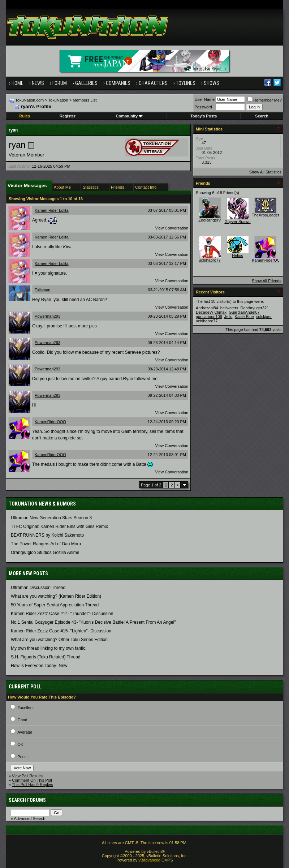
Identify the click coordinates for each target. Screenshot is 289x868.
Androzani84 (207, 308)
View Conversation (172, 228)
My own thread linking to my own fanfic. (49, 648)
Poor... (23, 757)
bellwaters (229, 308)
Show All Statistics (265, 172)
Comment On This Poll (32, 780)
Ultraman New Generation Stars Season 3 (51, 518)
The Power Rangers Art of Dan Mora (46, 544)
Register (68, 116)
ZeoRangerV (210, 220)
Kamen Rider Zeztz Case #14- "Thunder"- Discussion (62, 614)
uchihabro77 (210, 260)
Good (22, 720)
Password (203, 107)
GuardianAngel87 (244, 312)
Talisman (42, 290)
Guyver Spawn (237, 222)
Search (262, 116)
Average (25, 732)
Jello (228, 317)
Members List (85, 100)
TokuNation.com (29, 100)
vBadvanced (149, 860)
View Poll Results (27, 776)
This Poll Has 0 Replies (33, 785)
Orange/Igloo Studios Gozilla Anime (45, 553)
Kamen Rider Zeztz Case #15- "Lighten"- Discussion (61, 631)
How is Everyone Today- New (39, 666)
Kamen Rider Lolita (52, 210)
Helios (238, 255)
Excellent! (26, 708)
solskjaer (264, 317)
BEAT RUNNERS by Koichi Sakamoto (47, 535)
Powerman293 (48, 316)
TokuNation (58, 100)
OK (20, 744)
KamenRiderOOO (50, 422)
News (38, 83)
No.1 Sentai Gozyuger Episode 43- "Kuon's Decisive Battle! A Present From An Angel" (93, 622)
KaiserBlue (244, 317)
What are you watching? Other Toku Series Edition (59, 640)
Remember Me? (265, 100)
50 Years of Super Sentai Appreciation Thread (55, 605)
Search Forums (27, 800)
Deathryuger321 (255, 308)
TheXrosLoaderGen (269, 215)
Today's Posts (204, 116)
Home (18, 83)
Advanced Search (30, 818)
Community (130, 116)
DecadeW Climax (211, 312)
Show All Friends (267, 281)
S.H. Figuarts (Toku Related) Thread (46, 657)
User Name (205, 99)
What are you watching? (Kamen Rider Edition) (56, 596)
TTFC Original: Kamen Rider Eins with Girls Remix (59, 527)
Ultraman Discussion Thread (38, 588)
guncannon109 (209, 317)
